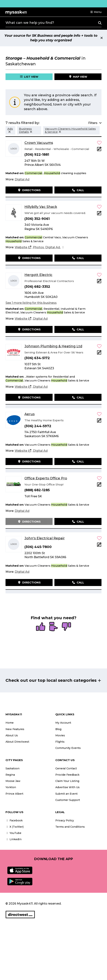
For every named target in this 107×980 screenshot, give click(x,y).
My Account (63, 723)
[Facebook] (63, 247)
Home (10, 723)
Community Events (68, 748)
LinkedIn (14, 839)
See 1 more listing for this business (31, 303)
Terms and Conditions (70, 827)
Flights (60, 742)
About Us (12, 735)
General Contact (66, 768)
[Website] (23, 247)
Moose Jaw (13, 781)
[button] (96, 12)
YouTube (13, 833)
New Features (15, 729)
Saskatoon (13, 768)
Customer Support (68, 800)
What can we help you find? (30, 23)
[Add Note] (99, 150)
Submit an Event (66, 794)
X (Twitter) (15, 827)
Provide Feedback (67, 775)
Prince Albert (14, 794)
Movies (60, 735)
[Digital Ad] (22, 179)
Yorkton (11, 787)
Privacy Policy (65, 820)
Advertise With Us (67, 787)
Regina (10, 775)
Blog (58, 729)
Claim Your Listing (67, 781)
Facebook (14, 820)
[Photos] (38, 247)
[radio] (41, 627)
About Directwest (17, 742)
